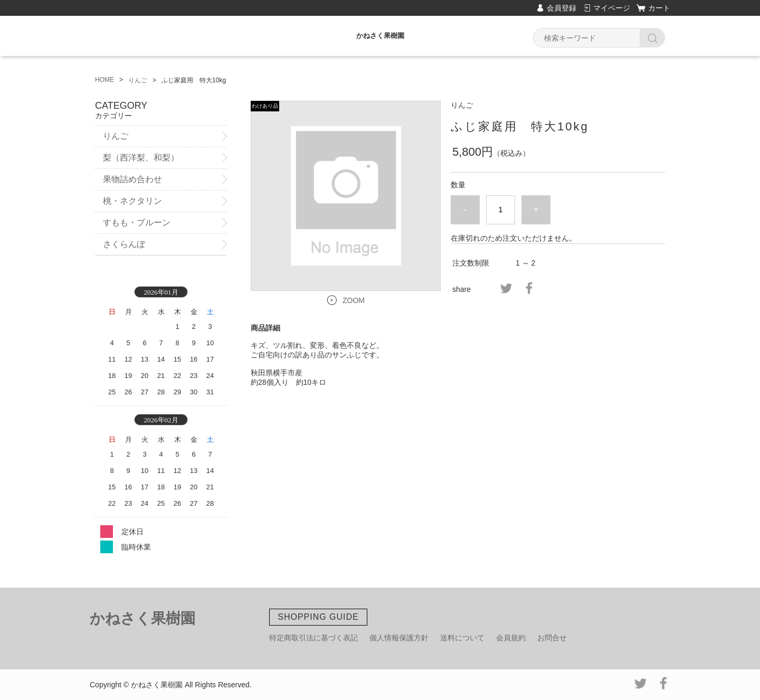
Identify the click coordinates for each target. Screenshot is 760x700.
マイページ (612, 8)
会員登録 (562, 8)
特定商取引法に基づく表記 (313, 638)
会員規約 (511, 638)
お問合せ (552, 638)
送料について (462, 638)
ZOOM (354, 300)
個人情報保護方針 (399, 638)
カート (659, 8)
